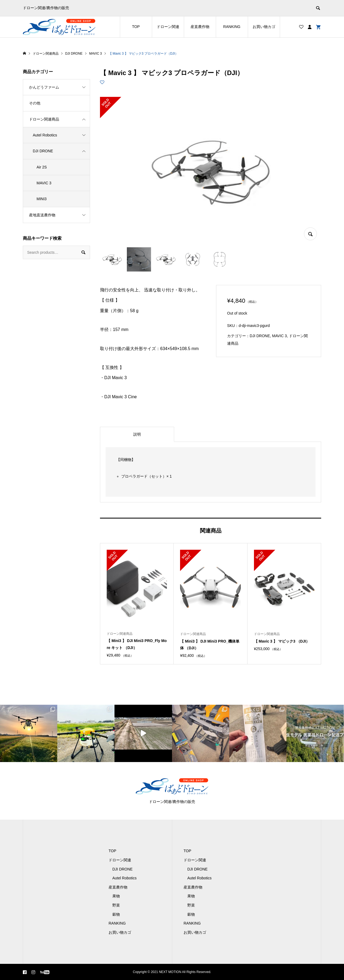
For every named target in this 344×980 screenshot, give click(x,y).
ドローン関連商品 (44, 119)
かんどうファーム (44, 87)
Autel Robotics (45, 135)
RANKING (232, 27)
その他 (35, 103)
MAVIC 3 (279, 336)
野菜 (116, 905)
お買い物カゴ (264, 27)
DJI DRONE (260, 336)
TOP (136, 27)
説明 (137, 434)
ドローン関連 (168, 27)
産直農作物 (200, 27)
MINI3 (42, 199)
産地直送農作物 (42, 215)
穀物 (116, 914)
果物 (116, 896)
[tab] (137, 434)
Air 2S (42, 167)
